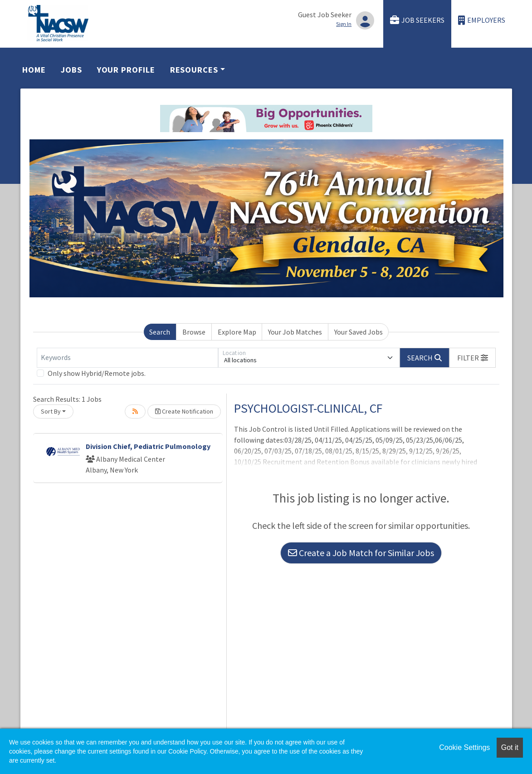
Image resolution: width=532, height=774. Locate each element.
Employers (482, 20)
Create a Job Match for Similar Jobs (361, 553)
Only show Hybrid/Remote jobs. (97, 373)
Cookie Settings (464, 747)
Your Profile (126, 70)
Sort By (51, 411)
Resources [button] (194, 70)
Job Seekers (417, 20)
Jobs (71, 70)
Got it (510, 747)
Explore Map (237, 332)
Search (160, 332)
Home (34, 70)
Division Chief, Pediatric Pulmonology (148, 446)
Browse (194, 332)
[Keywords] (127, 358)
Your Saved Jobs (359, 332)
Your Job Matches (295, 332)
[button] (473, 358)
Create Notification (184, 411)
